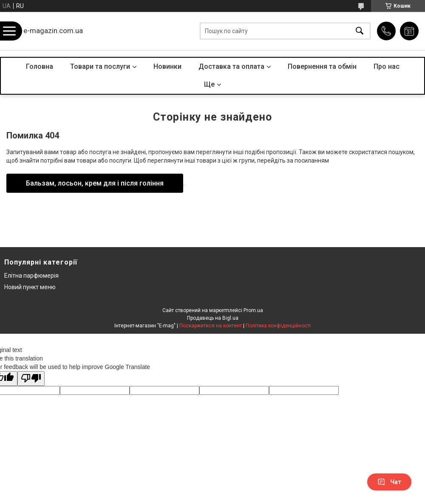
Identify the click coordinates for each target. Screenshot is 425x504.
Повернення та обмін (322, 66)
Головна (40, 66)
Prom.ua (253, 310)
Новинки (167, 66)
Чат (389, 482)
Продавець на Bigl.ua (213, 318)
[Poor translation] (31, 379)
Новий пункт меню (30, 287)
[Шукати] (360, 31)
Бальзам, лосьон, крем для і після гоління (95, 183)
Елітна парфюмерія (31, 276)
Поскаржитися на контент (211, 326)
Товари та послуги (100, 66)
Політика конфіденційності (278, 326)
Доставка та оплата (231, 66)
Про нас (387, 66)
